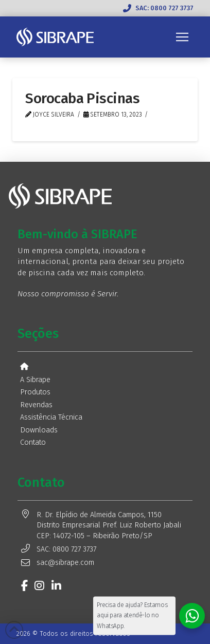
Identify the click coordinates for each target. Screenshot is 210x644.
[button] (182, 37)
